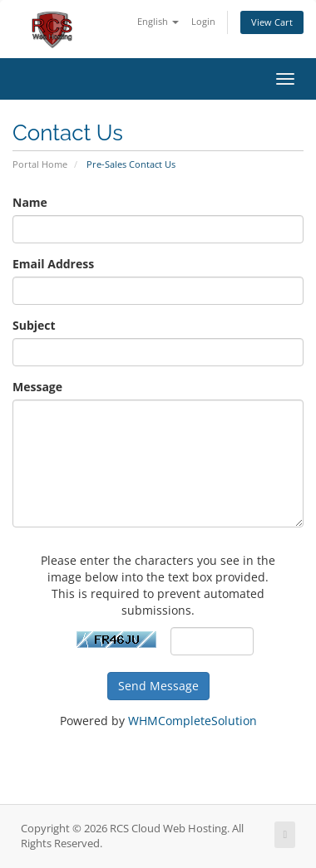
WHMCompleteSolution (193, 721)
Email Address (53, 264)
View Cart (272, 22)
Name (30, 202)
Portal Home (40, 164)
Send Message (158, 686)
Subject (34, 325)
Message (37, 387)
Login (203, 21)
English (158, 21)
